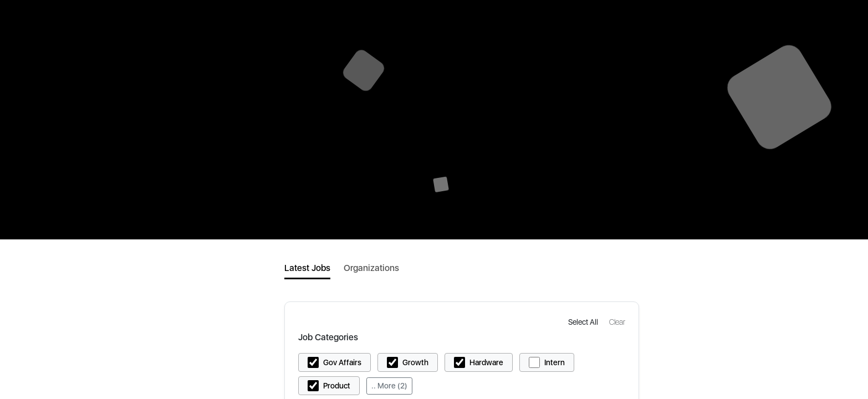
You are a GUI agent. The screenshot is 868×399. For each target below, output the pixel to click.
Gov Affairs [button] (342, 362)
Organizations (371, 268)
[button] (584, 322)
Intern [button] (555, 362)
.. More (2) (389, 386)
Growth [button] (415, 362)
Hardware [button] (486, 362)
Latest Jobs (307, 268)
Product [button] (337, 386)
